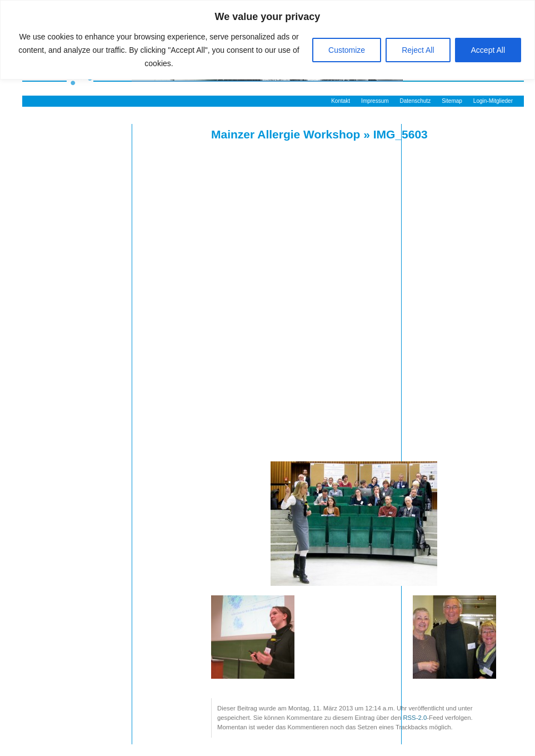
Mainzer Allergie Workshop (286, 134)
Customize (347, 50)
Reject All (418, 50)
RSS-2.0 (415, 718)
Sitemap (452, 101)
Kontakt (341, 101)
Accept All (488, 50)
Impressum (375, 101)
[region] (267, 40)
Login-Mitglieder (493, 101)
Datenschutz (416, 101)
